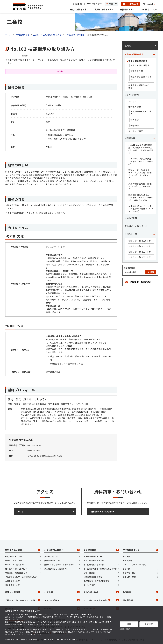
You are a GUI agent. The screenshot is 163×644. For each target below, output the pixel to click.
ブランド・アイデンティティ (135, 554)
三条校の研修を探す (52, 24)
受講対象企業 (137, 61)
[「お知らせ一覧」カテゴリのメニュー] (154, 224)
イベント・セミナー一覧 (101, 590)
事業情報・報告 (129, 562)
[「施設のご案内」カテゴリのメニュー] (152, 96)
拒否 (129, 624)
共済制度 (140, 582)
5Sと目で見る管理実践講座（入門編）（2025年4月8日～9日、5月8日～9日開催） (141, 138)
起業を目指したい (52, 546)
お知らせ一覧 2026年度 (140, 230)
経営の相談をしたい (14, 546)
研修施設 (135, 115)
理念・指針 (127, 550)
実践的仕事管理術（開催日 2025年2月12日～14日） (140, 176)
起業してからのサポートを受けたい (59, 554)
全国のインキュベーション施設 (23, 590)
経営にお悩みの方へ (79, 9)
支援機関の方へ (127, 9)
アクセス (133, 91)
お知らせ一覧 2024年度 (140, 241)
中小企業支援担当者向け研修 (140, 76)
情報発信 (62, 598)
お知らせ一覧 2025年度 (140, 236)
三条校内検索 (129, 257)
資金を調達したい (13, 574)
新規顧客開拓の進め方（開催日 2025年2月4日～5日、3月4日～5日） (141, 187)
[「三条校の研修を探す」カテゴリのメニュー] (154, 44)
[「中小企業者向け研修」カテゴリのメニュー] (152, 50)
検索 (151, 262)
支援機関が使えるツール (94, 546)
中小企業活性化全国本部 (94, 554)
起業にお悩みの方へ (104, 9)
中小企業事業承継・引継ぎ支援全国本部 (100, 558)
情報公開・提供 (129, 566)
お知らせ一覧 (131, 224)
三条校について (132, 84)
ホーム (8, 24)
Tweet (25, 45)
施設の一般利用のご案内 (141, 102)
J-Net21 (101, 598)
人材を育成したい (13, 570)
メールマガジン (62, 590)
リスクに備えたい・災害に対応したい (21, 566)
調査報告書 (140, 590)
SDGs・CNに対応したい (15, 554)
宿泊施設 (135, 109)
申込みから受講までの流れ (141, 68)
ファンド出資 (89, 574)
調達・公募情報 (23, 582)
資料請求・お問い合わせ (136, 216)
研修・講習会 (89, 562)
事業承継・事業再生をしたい (17, 562)
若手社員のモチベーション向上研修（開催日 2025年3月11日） (141, 198)
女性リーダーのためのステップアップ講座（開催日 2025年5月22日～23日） (140, 163)
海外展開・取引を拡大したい (17, 558)
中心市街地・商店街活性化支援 (97, 570)
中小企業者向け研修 (75, 24)
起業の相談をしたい (53, 550)
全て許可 (149, 624)
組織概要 (127, 546)
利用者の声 (130, 128)
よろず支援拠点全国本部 (94, 550)
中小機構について (149, 9)
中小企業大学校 (94, 4)
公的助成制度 (131, 208)
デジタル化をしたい (14, 550)
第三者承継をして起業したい (56, 558)
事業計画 (127, 558)
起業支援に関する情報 (93, 566)
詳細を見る (125, 629)
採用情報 (23, 598)
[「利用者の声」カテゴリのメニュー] (154, 128)
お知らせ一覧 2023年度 (140, 247)
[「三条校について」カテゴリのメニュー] (154, 84)
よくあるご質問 (136, 121)
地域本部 (78, 4)
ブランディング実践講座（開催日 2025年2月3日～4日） (141, 151)
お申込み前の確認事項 (141, 55)
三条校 (36, 24)
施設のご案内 (135, 96)
